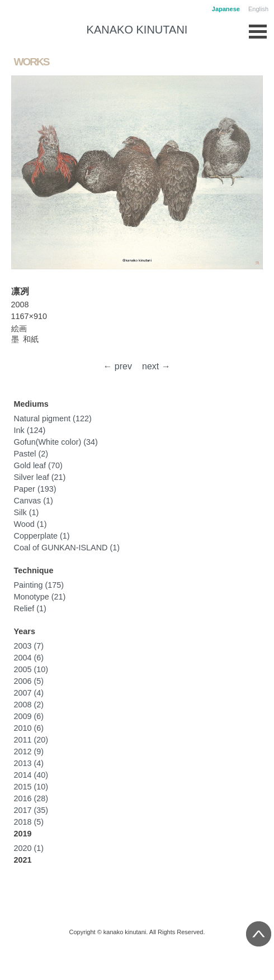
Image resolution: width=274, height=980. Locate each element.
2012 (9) (29, 751)
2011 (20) (31, 740)
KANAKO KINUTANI (137, 30)
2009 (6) (29, 716)
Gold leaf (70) (38, 465)
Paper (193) (35, 489)
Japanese (226, 9)
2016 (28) (31, 798)
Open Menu (258, 29)
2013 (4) (29, 763)
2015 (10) (31, 787)
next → (156, 366)
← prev (117, 366)
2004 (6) (29, 658)
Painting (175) (39, 585)
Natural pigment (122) (53, 418)
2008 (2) (29, 705)
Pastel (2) (31, 454)
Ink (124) (30, 430)
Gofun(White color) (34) (56, 442)
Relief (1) (30, 608)
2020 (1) (29, 848)
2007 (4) (29, 693)
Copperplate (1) (42, 536)
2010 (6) (29, 728)
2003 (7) (29, 646)
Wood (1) (30, 524)
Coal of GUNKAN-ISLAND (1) (67, 548)
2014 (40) (31, 775)
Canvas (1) (34, 501)
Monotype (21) (40, 597)
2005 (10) (31, 669)
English (258, 9)
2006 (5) (29, 681)
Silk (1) (27, 512)
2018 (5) (29, 822)
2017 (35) (31, 810)
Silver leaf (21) (40, 477)
